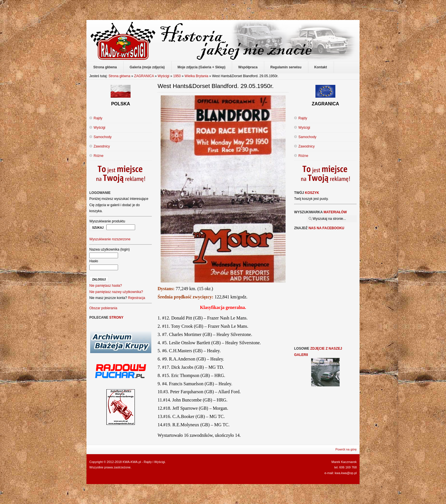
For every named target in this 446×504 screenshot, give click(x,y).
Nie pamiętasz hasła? (106, 286)
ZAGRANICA (144, 76)
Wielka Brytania (196, 76)
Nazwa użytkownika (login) (110, 249)
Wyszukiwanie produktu (107, 221)
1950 (177, 76)
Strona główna (119, 76)
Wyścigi (163, 76)
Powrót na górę (346, 449)
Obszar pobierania (103, 308)
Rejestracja (137, 298)
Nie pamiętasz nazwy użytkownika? (116, 292)
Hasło (94, 261)
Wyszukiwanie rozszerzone (110, 239)
